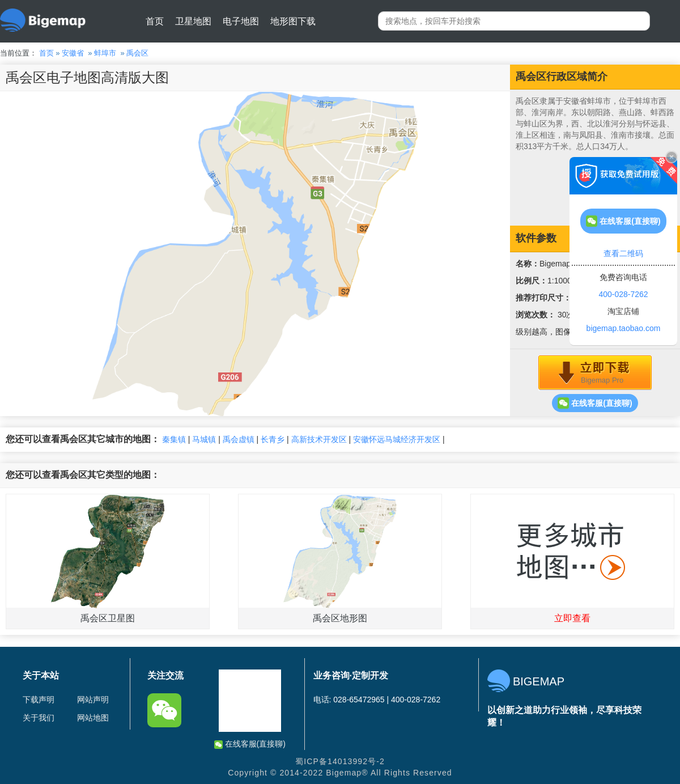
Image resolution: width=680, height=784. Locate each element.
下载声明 (39, 700)
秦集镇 (174, 439)
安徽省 (73, 53)
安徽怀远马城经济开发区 (397, 439)
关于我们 (39, 718)
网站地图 (93, 718)
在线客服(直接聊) (595, 403)
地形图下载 (293, 21)
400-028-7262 (623, 294)
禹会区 (137, 53)
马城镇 (204, 439)
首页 (155, 21)
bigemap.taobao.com (624, 328)
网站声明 (93, 700)
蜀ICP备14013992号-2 (340, 761)
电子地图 (241, 21)
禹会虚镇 (239, 439)
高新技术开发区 (319, 439)
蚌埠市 (105, 53)
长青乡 (273, 439)
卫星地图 (193, 21)
